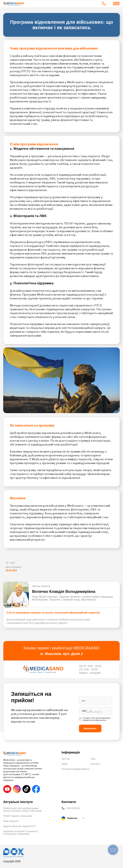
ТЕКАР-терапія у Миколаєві (18, 816)
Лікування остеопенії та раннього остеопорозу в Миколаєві (20, 833)
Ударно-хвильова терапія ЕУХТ (20, 826)
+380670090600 (73, 808)
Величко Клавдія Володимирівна (64, 591)
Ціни (93, 759)
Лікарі (64, 764)
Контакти (95, 764)
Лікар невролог (11, 821)
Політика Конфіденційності (75, 769)
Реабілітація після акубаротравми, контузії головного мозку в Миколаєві (22, 810)
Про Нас (66, 759)
